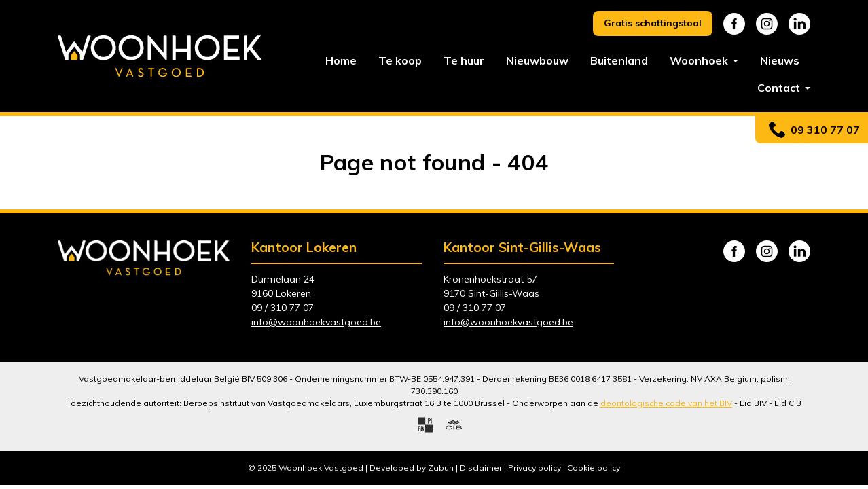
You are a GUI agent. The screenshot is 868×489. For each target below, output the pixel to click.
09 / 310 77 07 (283, 308)
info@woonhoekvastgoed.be (316, 322)
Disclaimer (481, 468)
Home (341, 60)
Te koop (400, 60)
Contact (780, 88)
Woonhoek (700, 60)
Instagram (767, 24)
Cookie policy (594, 468)
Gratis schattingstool (653, 23)
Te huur (464, 60)
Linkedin (799, 24)
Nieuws (780, 60)
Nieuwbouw (537, 60)
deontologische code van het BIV (666, 403)
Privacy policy (535, 468)
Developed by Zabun (412, 468)
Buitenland (619, 60)
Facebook (734, 24)
